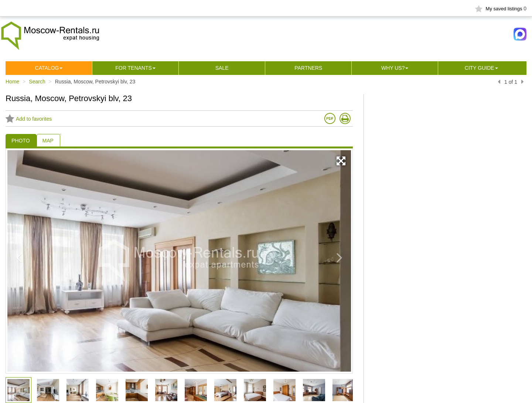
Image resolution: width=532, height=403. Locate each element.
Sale (222, 68)
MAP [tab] (48, 141)
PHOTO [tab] (21, 141)
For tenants (134, 68)
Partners (308, 68)
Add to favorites (29, 119)
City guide (480, 68)
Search (37, 82)
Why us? (393, 68)
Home (12, 82)
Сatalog (47, 68)
